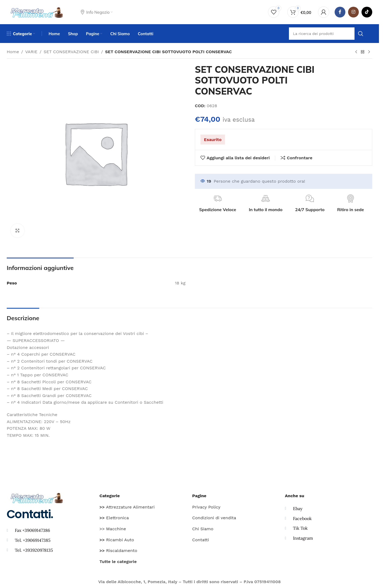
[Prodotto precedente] (356, 52)
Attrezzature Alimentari (127, 507)
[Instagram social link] (353, 12)
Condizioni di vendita (214, 518)
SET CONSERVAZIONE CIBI (71, 52)
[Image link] (37, 497)
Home (13, 52)
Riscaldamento (118, 551)
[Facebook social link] (340, 12)
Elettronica (114, 518)
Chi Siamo (203, 529)
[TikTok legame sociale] (367, 12)
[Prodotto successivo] (369, 52)
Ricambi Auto (117, 540)
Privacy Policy (206, 507)
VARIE (31, 52)
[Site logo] (37, 12)
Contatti (201, 540)
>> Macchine (113, 529)
